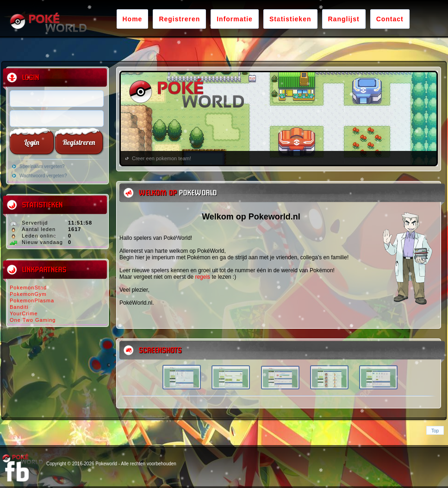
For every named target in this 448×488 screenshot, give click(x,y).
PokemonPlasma (32, 300)
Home (133, 19)
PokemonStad (28, 288)
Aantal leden (39, 229)
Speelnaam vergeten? (42, 166)
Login (32, 142)
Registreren (179, 19)
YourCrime (24, 313)
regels (202, 277)
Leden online (39, 236)
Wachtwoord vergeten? (43, 176)
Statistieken (290, 19)
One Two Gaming (33, 320)
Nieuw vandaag (42, 242)
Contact (390, 19)
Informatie (235, 19)
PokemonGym (28, 294)
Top (435, 431)
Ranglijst (344, 19)
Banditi (19, 307)
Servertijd (35, 223)
